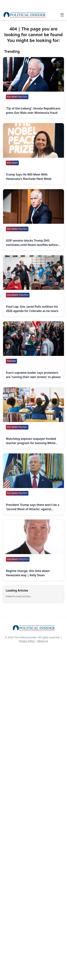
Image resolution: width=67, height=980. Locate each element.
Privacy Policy (27, 641)
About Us (43, 641)
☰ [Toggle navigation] (62, 15)
